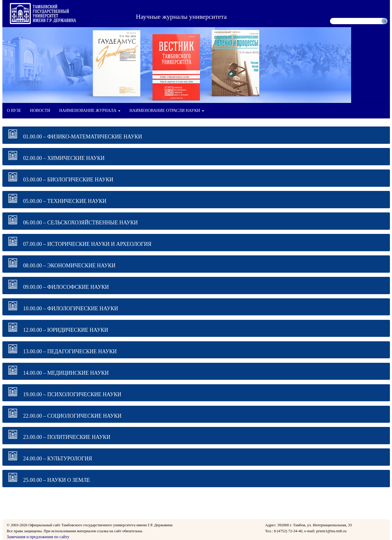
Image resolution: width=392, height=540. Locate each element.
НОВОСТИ (40, 111)
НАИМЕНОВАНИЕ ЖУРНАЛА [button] (90, 111)
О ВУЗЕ (14, 111)
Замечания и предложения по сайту (38, 537)
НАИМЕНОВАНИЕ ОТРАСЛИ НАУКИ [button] (167, 111)
